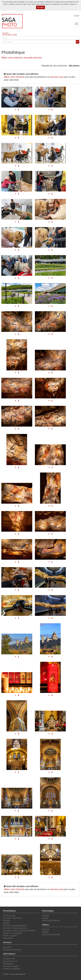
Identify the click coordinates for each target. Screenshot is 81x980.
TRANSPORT (8, 938)
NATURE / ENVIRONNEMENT (15, 926)
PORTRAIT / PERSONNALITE (15, 928)
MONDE (6, 923)
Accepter (40, 7)
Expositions (7, 947)
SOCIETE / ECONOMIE (12, 933)
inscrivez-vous (57, 77)
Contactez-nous (9, 959)
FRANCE (7, 921)
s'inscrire (5, 33)
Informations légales (11, 966)
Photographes (8, 964)
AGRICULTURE (9, 916)
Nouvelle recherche (33, 58)
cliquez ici (73, 4)
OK (77, 42)
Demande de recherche (12, 950)
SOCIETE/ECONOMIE (51, 921)
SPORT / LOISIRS (10, 936)
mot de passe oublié (10, 35)
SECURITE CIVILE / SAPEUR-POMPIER (19, 931)
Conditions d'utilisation (12, 969)
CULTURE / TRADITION (12, 918)
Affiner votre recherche (12, 58)
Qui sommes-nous (10, 961)
